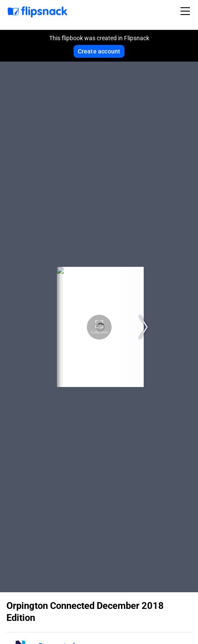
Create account (99, 51)
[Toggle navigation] (186, 11)
